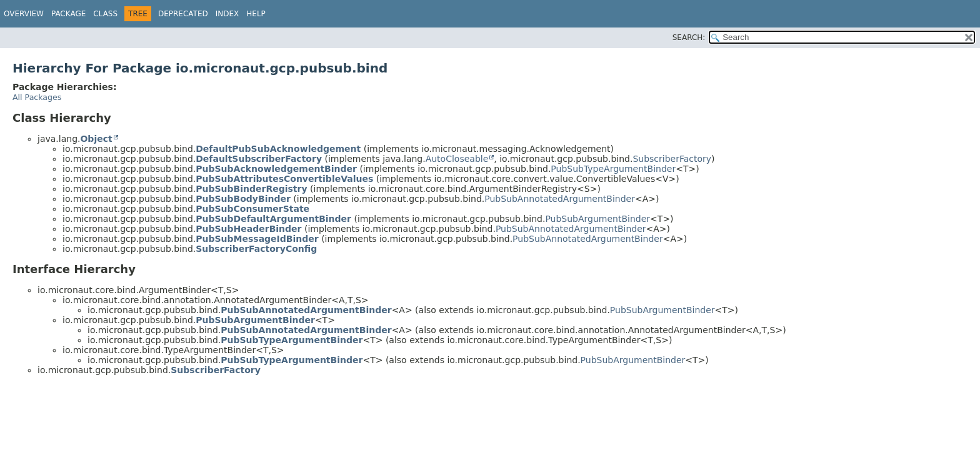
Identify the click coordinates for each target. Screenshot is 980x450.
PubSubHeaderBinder (248, 229)
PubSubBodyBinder (243, 199)
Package (68, 14)
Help (256, 14)
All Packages (37, 97)
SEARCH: (689, 37)
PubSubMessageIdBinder (257, 239)
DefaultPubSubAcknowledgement (278, 149)
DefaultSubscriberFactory (259, 159)
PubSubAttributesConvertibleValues (284, 179)
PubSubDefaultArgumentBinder (273, 219)
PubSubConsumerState (252, 209)
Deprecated (183, 14)
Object (96, 139)
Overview (24, 14)
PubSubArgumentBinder (597, 219)
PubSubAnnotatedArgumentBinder (560, 199)
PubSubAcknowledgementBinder (276, 169)
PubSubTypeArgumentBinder (613, 169)
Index (227, 14)
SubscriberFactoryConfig (256, 249)
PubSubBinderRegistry (251, 189)
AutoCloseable (457, 159)
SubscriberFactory (672, 159)
